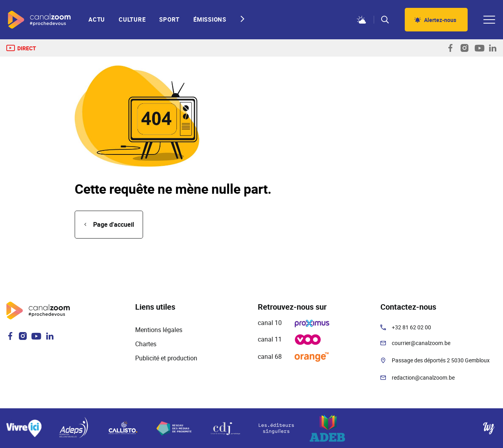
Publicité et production (166, 358)
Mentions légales (159, 330)
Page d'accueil (114, 224)
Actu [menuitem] (97, 19)
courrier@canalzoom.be (421, 343)
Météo (362, 20)
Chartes (146, 344)
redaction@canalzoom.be (423, 377)
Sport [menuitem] (169, 19)
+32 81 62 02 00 (411, 327)
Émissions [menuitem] (210, 19)
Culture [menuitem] (132, 19)
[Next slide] (240, 19)
